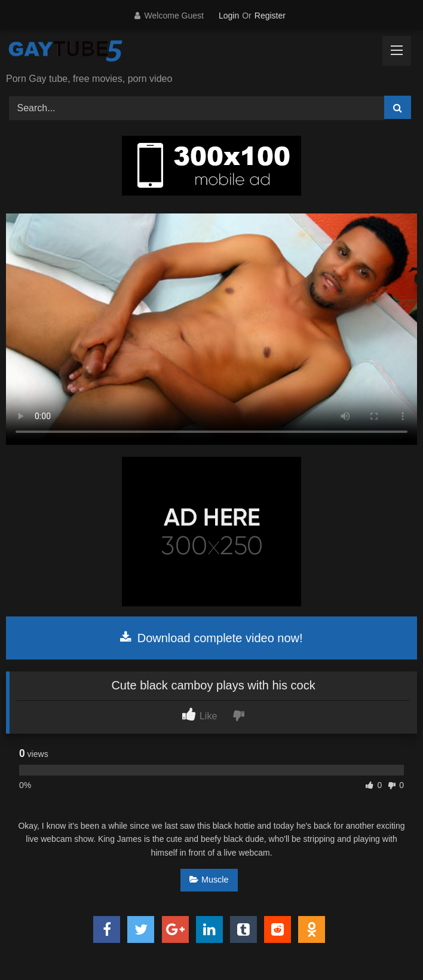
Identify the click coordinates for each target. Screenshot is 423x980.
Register (270, 16)
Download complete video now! (211, 638)
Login (229, 16)
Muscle (209, 880)
